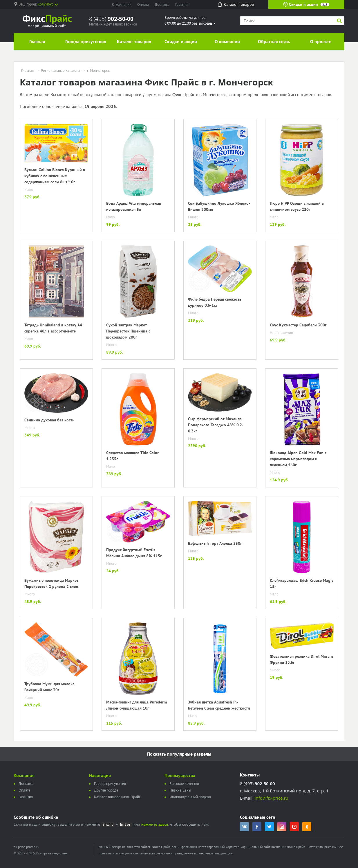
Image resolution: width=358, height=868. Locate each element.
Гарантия (182, 4)
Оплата (143, 4)
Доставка (162, 4)
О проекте (321, 41)
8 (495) (111, 19)
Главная (37, 41)
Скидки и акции (306, 4)
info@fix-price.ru (272, 798)
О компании (122, 4)
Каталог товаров (134, 41)
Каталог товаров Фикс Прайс (117, 797)
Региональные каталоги (60, 71)
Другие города (106, 790)
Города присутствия (86, 41)
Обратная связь (274, 41)
